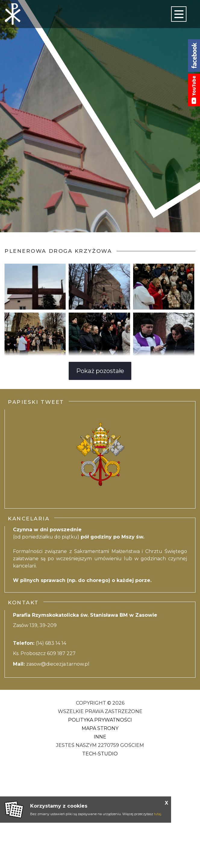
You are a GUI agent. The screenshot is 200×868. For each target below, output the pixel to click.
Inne (100, 737)
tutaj (158, 814)
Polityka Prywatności (100, 720)
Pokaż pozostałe (100, 371)
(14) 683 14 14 (52, 643)
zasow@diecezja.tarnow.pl (58, 664)
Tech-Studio (100, 754)
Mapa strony (100, 728)
